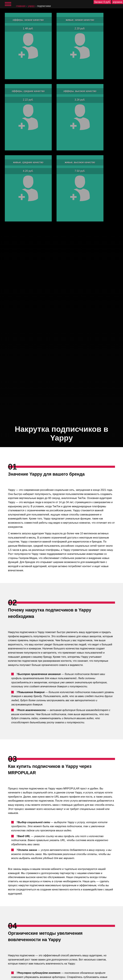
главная (21, 6)
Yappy (31, 6)
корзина (117, 2)
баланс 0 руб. (102, 2)
